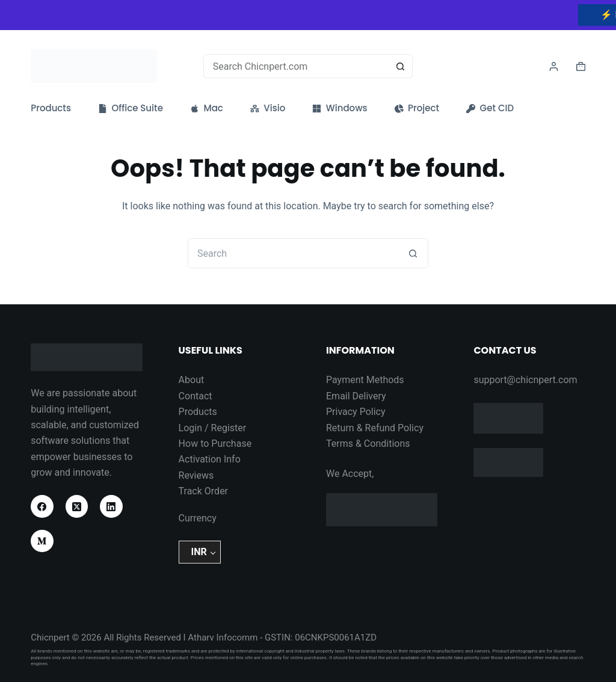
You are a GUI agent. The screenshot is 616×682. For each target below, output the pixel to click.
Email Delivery (356, 396)
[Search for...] (296, 66)
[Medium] (42, 541)
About (192, 380)
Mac (207, 108)
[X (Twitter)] (77, 506)
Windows (340, 108)
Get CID (490, 108)
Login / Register (213, 428)
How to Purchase (215, 444)
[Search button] (401, 66)
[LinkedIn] (111, 506)
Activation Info (210, 459)
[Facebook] (42, 506)
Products (51, 108)
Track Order (203, 491)
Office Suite (131, 108)
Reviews (196, 475)
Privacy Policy (356, 412)
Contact (196, 396)
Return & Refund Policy (375, 428)
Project (417, 108)
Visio (268, 108)
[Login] (554, 66)
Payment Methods (365, 380)
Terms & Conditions (368, 444)
